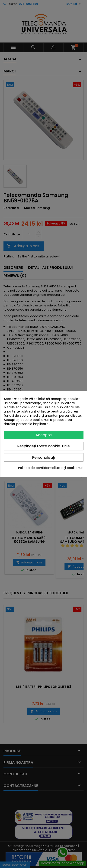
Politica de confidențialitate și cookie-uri (51, 468)
